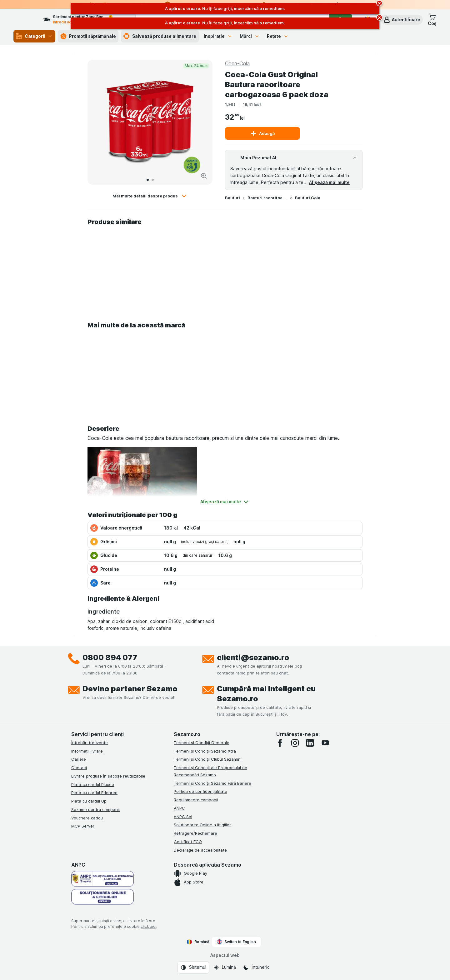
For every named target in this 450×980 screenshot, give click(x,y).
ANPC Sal (183, 817)
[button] (402, 20)
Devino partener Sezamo (130, 689)
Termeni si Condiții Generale (202, 743)
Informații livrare (87, 751)
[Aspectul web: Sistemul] (193, 968)
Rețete (278, 36)
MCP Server (83, 826)
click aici (148, 926)
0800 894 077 (110, 657)
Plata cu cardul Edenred (94, 793)
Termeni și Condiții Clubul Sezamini (208, 759)
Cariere (79, 759)
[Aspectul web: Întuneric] (256, 968)
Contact (79, 768)
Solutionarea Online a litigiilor (202, 825)
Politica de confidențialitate (200, 791)
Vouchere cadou (87, 818)
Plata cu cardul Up (89, 801)
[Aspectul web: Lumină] (225, 968)
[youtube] (325, 743)
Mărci (250, 36)
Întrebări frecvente (90, 743)
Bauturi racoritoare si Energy (267, 198)
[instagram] (295, 743)
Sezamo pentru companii (95, 809)
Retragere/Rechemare (195, 833)
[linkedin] (310, 743)
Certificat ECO (188, 842)
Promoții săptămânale (88, 36)
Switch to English (236, 942)
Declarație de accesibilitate (200, 850)
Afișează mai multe (329, 182)
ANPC (179, 808)
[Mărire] (204, 176)
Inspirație (218, 36)
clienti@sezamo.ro (253, 657)
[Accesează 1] (148, 180)
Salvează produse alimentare (160, 36)
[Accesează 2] (153, 180)
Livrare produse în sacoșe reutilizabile (108, 776)
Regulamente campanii (196, 800)
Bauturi (232, 198)
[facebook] (280, 743)
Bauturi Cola (308, 198)
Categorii (34, 36)
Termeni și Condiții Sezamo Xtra (205, 751)
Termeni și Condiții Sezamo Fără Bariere (212, 783)
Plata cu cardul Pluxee (93, 784)
